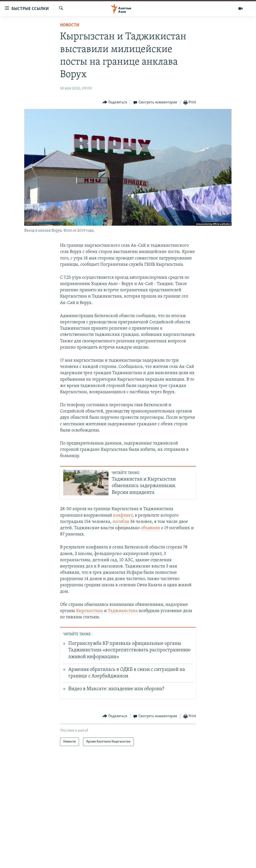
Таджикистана (123, 611)
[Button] (115, 103)
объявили (150, 528)
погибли (121, 522)
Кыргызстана (90, 611)
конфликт (123, 516)
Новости (70, 25)
